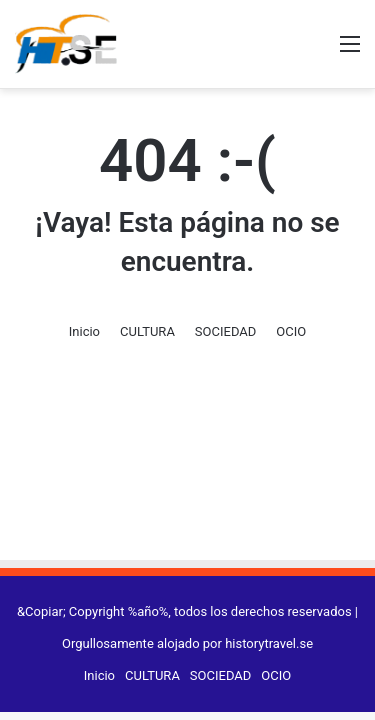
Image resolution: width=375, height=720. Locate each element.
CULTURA (147, 331)
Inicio (84, 331)
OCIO (291, 331)
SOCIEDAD (225, 331)
